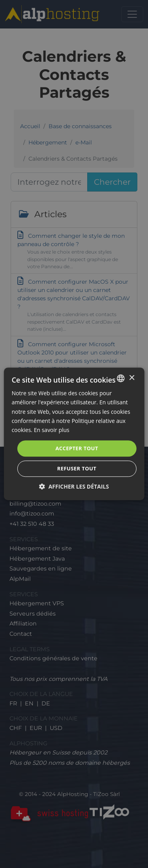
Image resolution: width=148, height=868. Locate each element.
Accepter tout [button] (77, 448)
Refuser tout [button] (77, 469)
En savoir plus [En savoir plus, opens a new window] (52, 430)
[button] (74, 487)
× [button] (132, 378)
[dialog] (74, 434)
